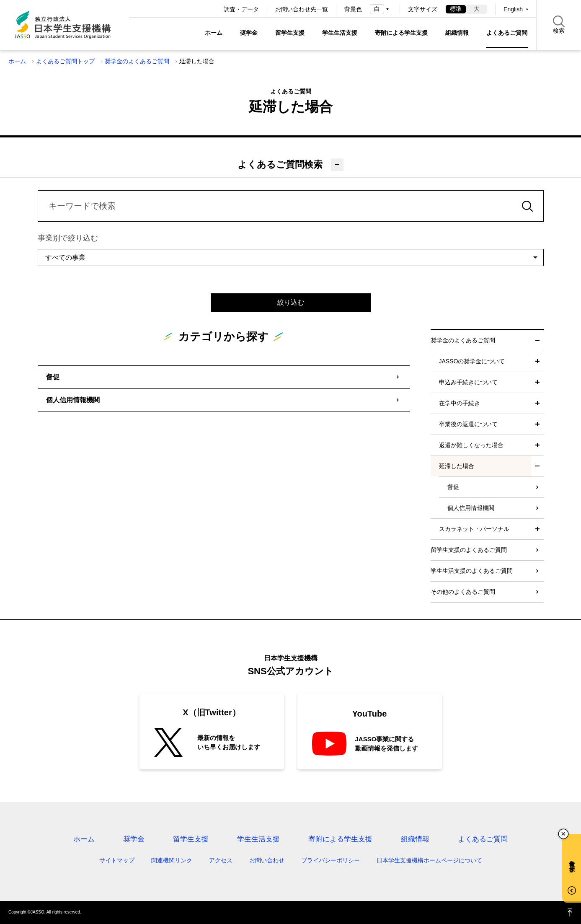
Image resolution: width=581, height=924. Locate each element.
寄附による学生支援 (401, 33)
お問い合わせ (267, 860)
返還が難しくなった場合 (471, 445)
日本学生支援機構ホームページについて (429, 860)
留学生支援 (290, 33)
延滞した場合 (457, 466)
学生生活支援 (340, 33)
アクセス (221, 860)
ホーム (214, 33)
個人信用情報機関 (73, 400)
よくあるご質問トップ (65, 61)
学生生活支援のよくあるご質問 (472, 571)
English (513, 9)
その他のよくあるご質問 (463, 592)
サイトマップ (117, 860)
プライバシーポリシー (331, 860)
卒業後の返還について (468, 424)
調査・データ (241, 9)
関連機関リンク (172, 860)
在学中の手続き (460, 403)
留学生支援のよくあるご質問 (469, 550)
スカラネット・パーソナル (474, 529)
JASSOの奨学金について (472, 361)
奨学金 (249, 33)
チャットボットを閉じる (563, 834)
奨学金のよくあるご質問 (137, 61)
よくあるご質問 (507, 33)
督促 (53, 377)
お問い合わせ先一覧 (302, 9)
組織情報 (457, 33)
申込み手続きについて (468, 382)
